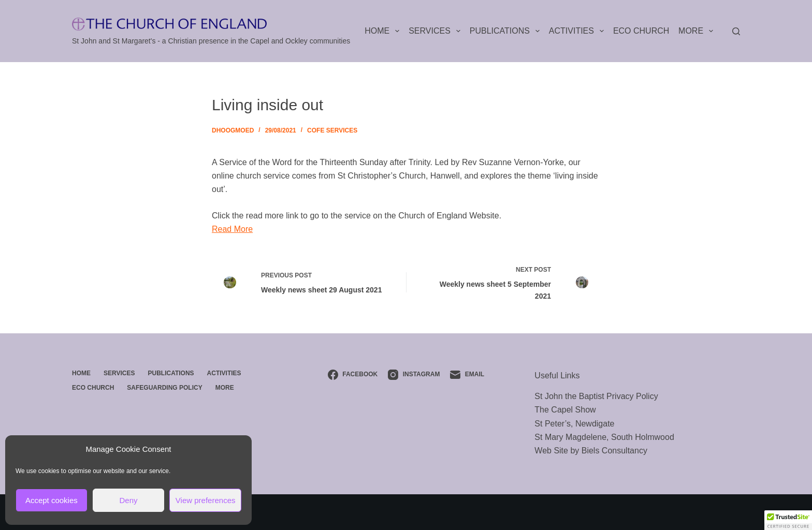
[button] (788, 520)
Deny (128, 500)
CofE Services (332, 130)
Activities (578, 31)
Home (384, 31)
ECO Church (641, 31)
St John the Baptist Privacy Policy (596, 396)
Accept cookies (52, 500)
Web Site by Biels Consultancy (591, 451)
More (698, 31)
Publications (507, 31)
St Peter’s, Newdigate (574, 424)
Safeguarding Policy (164, 388)
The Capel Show (565, 410)
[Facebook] (353, 375)
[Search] (736, 31)
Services (437, 31)
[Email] (467, 375)
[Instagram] (414, 375)
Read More (232, 229)
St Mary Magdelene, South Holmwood (604, 437)
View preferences (206, 500)
